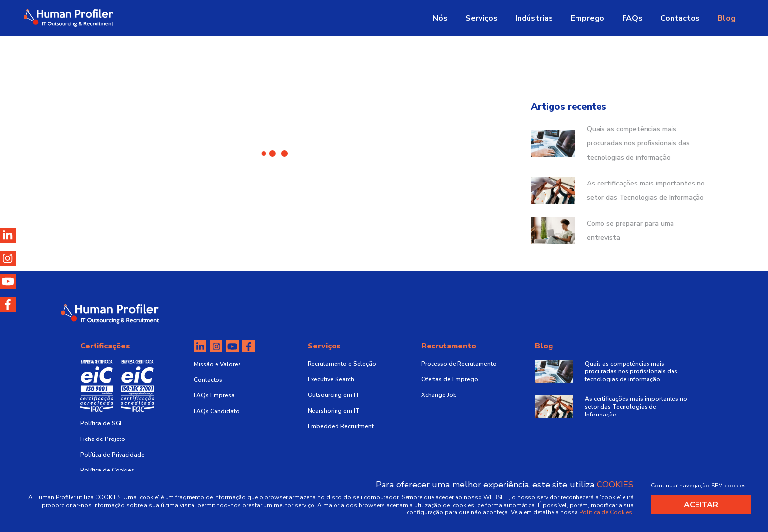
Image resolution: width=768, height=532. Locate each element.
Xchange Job (439, 395)
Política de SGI (101, 423)
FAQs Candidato (217, 411)
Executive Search (331, 379)
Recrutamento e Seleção (342, 364)
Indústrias (534, 18)
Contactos (680, 18)
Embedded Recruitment (341, 426)
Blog (727, 18)
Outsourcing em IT (334, 395)
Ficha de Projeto (103, 439)
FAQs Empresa (214, 395)
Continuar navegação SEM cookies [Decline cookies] (698, 486)
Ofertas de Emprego (450, 379)
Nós (440, 18)
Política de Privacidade (112, 455)
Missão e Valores (217, 364)
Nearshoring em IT (334, 411)
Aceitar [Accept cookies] (701, 505)
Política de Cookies (107, 470)
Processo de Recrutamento (459, 364)
